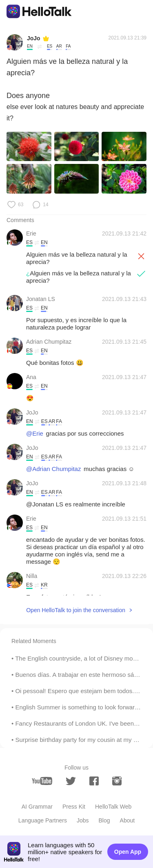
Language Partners (43, 820)
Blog (104, 820)
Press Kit (74, 807)
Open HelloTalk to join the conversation (76, 610)
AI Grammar (37, 807)
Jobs (83, 820)
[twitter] (71, 781)
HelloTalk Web (113, 807)
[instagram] (117, 781)
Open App (128, 852)
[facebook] (94, 781)
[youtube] (42, 781)
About (127, 820)
